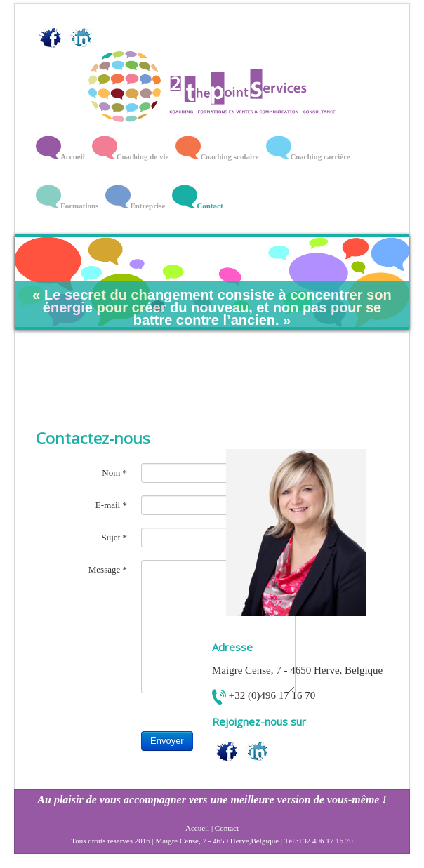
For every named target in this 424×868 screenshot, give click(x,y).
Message (108, 569)
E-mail (111, 505)
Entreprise (147, 206)
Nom (114, 473)
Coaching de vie (143, 156)
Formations (79, 206)
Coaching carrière (320, 156)
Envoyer (167, 741)
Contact (210, 206)
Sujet (114, 537)
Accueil (73, 156)
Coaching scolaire (229, 156)
